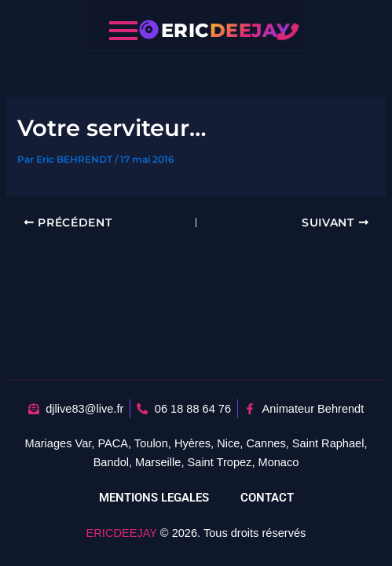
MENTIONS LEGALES (154, 498)
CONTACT (267, 498)
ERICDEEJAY (122, 533)
